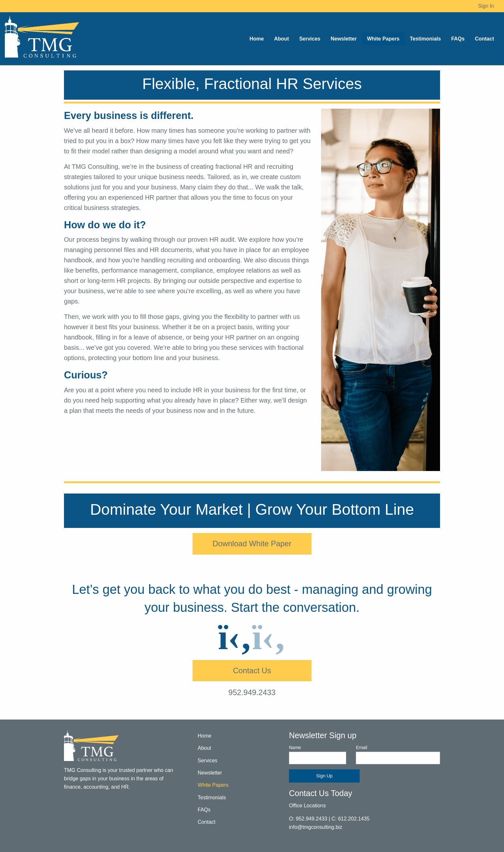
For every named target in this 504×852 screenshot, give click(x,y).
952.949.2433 (252, 692)
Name (318, 755)
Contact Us (252, 671)
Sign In (486, 6)
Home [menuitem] (256, 39)
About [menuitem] (282, 39)
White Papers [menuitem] (383, 39)
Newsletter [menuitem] (344, 39)
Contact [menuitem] (484, 39)
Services (207, 761)
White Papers (213, 785)
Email (398, 755)
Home (205, 736)
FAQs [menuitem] (458, 39)
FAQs (204, 810)
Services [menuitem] (310, 39)
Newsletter (210, 773)
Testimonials (212, 798)
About (204, 748)
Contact (207, 822)
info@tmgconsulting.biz (316, 827)
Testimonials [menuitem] (425, 39)
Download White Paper (252, 544)
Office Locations (307, 806)
